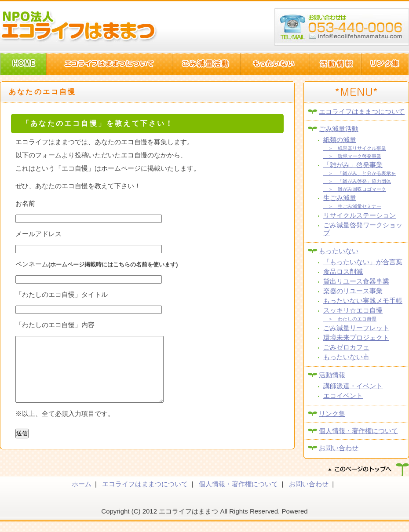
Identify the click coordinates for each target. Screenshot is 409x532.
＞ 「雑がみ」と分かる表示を (360, 173)
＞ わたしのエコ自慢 (350, 319)
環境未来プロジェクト (356, 337)
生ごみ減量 (340, 198)
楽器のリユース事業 (353, 291)
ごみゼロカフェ (346, 347)
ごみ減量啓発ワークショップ (363, 229)
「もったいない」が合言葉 (363, 262)
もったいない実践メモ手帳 (363, 301)
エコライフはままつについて (362, 111)
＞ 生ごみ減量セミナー (352, 206)
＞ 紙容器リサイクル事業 (355, 148)
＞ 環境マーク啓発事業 (352, 156)
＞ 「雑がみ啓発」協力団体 (357, 181)
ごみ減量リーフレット (356, 328)
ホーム (82, 494)
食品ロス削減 (343, 271)
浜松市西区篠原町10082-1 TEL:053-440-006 (342, 27)
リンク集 (332, 414)
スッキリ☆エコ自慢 (353, 310)
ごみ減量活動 (339, 129)
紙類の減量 (340, 140)
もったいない (339, 251)
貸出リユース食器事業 (356, 281)
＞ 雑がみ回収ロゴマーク (355, 189)
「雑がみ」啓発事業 (353, 165)
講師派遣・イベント (353, 386)
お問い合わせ (339, 448)
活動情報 (332, 375)
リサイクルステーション (360, 215)
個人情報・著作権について (358, 431)
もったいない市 (346, 357)
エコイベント (343, 395)
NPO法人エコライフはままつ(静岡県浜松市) (79, 26)
